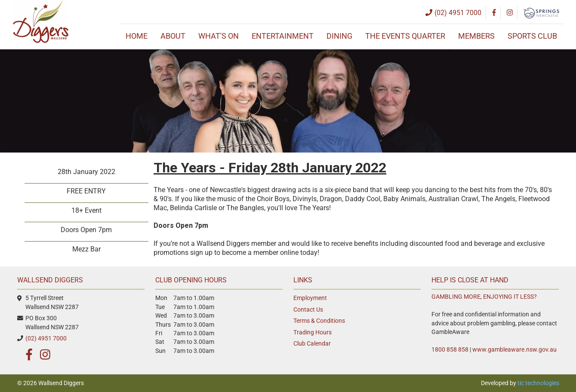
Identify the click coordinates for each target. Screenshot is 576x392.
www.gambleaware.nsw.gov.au (514, 349)
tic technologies (538, 383)
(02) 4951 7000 (46, 338)
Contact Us (308, 309)
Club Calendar (312, 343)
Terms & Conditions (319, 321)
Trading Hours (313, 332)
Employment (310, 298)
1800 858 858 (450, 349)
